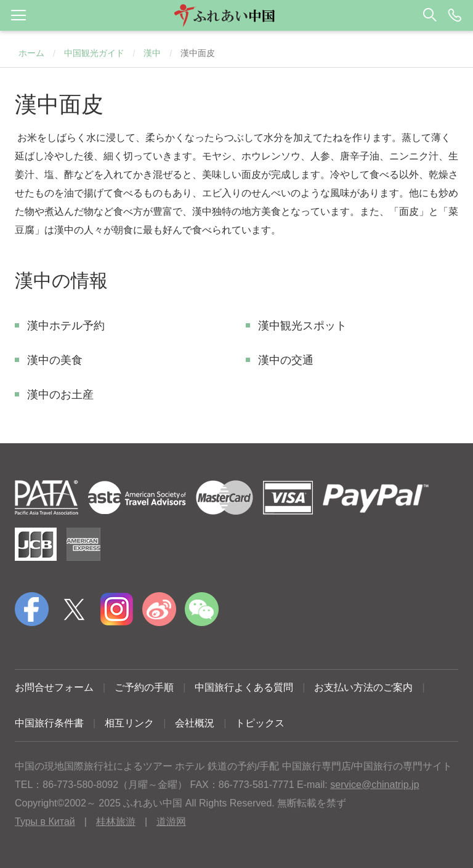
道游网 (171, 822)
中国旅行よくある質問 (244, 687)
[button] (236, 15)
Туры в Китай (45, 822)
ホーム (31, 53)
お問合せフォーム (54, 687)
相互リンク (129, 723)
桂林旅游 (116, 822)
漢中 (152, 53)
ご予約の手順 (144, 687)
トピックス (260, 723)
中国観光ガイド (94, 53)
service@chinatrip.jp (374, 785)
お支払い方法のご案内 (363, 687)
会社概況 (195, 723)
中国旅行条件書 (49, 723)
